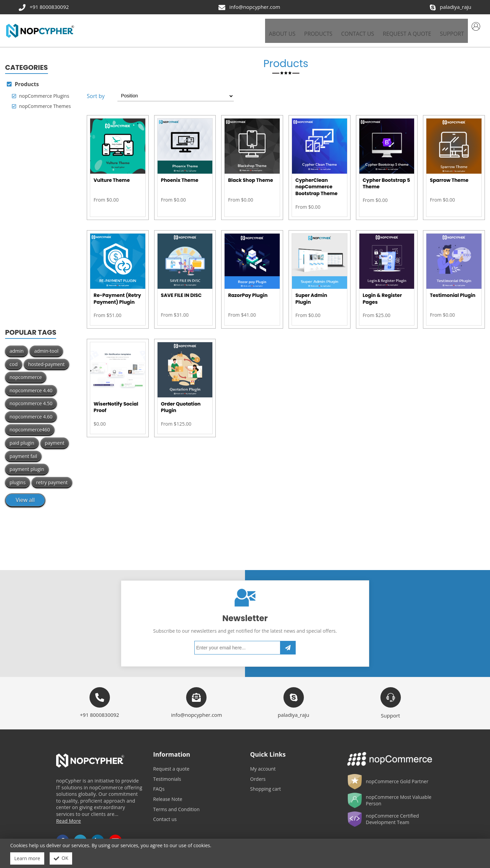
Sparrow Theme (449, 175)
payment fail (23, 451)
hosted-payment (46, 359)
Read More (69, 816)
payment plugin (27, 464)
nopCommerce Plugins (40, 91)
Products (23, 79)
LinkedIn (98, 836)
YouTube (115, 836)
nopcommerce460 (30, 425)
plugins (18, 477)
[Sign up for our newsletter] (241, 633)
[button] (314, 28)
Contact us (165, 814)
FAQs (159, 784)
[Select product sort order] (177, 91)
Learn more (27, 858)
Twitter (80, 836)
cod (14, 359)
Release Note (168, 794)
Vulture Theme (112, 175)
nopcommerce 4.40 (31, 385)
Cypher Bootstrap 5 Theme (386, 179)
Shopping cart (265, 784)
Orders (258, 774)
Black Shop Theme (250, 175)
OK (61, 858)
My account (263, 764)
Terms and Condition (176, 804)
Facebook (63, 836)
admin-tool (46, 346)
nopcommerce (26, 372)
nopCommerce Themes (41, 101)
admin (17, 346)
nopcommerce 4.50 (31, 399)
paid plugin (22, 438)
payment (55, 438)
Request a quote (171, 764)
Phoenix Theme (180, 175)
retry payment (52, 477)
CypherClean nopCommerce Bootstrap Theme (316, 182)
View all (25, 495)
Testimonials (167, 774)
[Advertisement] (41, 215)
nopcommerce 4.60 (31, 412)
